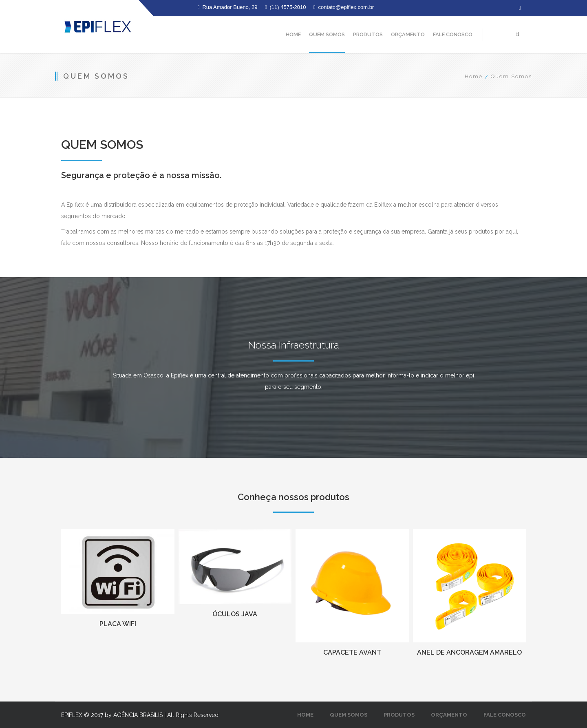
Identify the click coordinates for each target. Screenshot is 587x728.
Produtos (368, 34)
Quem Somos (327, 34)
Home (293, 34)
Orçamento (408, 34)
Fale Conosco (453, 34)
